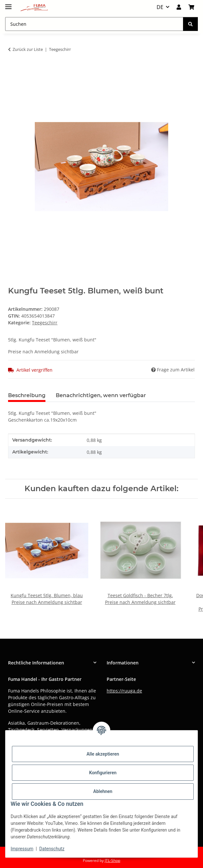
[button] (179, 7)
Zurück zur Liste (28, 49)
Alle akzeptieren (103, 754)
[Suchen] (190, 24)
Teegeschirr (45, 323)
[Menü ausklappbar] (8, 4)
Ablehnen (103, 791)
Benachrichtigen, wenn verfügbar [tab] (101, 395)
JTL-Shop (112, 860)
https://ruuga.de (124, 691)
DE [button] (160, 7)
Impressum (22, 849)
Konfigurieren (103, 773)
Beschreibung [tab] (27, 395)
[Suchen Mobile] (94, 24)
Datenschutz (52, 849)
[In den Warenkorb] (13, 70)
